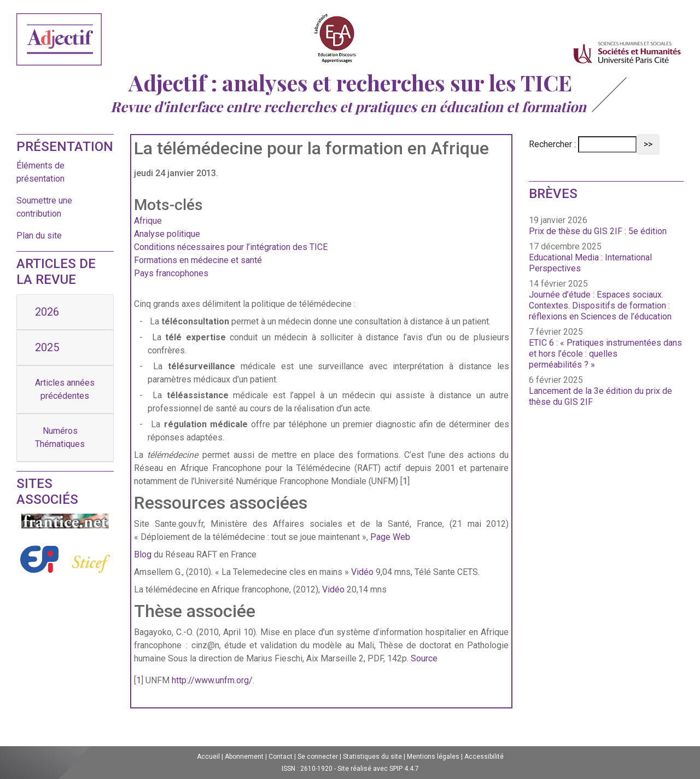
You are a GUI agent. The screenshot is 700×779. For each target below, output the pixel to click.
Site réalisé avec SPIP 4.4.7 (378, 769)
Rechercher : (552, 144)
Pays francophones (171, 273)
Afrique (148, 221)
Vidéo (362, 572)
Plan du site (39, 236)
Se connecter (318, 757)
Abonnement (244, 757)
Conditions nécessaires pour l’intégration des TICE (231, 247)
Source (424, 658)
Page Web (390, 537)
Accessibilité (484, 757)
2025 (47, 347)
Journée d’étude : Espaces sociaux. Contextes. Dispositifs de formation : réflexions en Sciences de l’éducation (600, 306)
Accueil (208, 757)
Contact (281, 757)
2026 (47, 312)
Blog (143, 554)
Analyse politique (167, 234)
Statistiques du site (372, 757)
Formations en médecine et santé (198, 260)
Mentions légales (433, 757)
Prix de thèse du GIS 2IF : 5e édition (598, 231)
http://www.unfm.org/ (212, 680)
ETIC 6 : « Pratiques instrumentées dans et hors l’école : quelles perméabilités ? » (605, 354)
